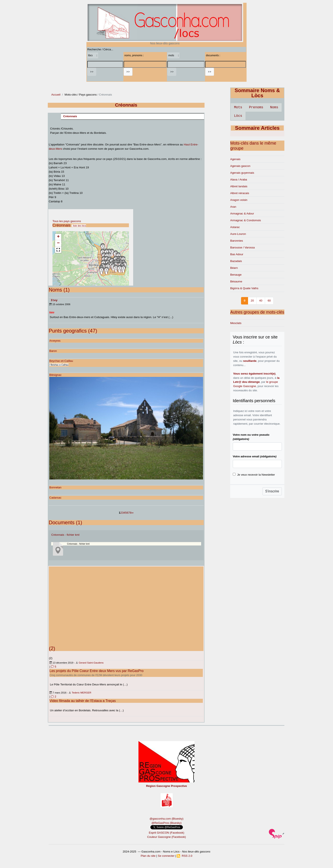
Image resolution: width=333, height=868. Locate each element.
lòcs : (93, 55)
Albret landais (239, 186)
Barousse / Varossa (242, 247)
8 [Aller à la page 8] (131, 512)
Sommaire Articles (257, 128)
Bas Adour (237, 254)
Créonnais (70, 116)
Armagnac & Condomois (246, 220)
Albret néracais (240, 193)
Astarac (235, 227)
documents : (213, 55)
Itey (54, 300)
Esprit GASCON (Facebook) (167, 832)
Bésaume (236, 281)
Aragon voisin (239, 200)
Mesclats (236, 323)
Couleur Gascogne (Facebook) (166, 837)
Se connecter (166, 856)
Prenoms (256, 107)
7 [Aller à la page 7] (129, 512)
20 (252, 301)
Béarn (234, 268)
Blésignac (55, 375)
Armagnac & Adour (242, 213)
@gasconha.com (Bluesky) (166, 818)
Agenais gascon (240, 166)
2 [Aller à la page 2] (121, 512)
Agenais (235, 159)
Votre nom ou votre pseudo (251, 437)
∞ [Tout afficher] (133, 512)
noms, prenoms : (134, 55)
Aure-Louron (238, 234)
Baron (53, 351)
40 (261, 301)
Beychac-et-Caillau (61, 361)
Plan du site (148, 856)
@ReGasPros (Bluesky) (166, 823)
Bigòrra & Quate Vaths (244, 288)
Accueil (56, 95)
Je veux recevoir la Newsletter (256, 475)
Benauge (236, 275)
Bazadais (236, 261)
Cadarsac (55, 497)
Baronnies (237, 241)
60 (269, 301)
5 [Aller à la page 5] (126, 512)
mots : (173, 55)
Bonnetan (55, 487)
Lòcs (238, 116)
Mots (238, 107)
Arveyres (55, 340)
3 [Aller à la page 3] (123, 512)
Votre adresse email (255, 456)
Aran (233, 207)
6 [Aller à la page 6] (128, 512)
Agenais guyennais (242, 173)
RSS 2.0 (184, 856)
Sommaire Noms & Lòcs (257, 93)
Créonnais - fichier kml (65, 535)
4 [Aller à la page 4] (124, 512)
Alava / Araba (239, 180)
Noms (274, 107)
